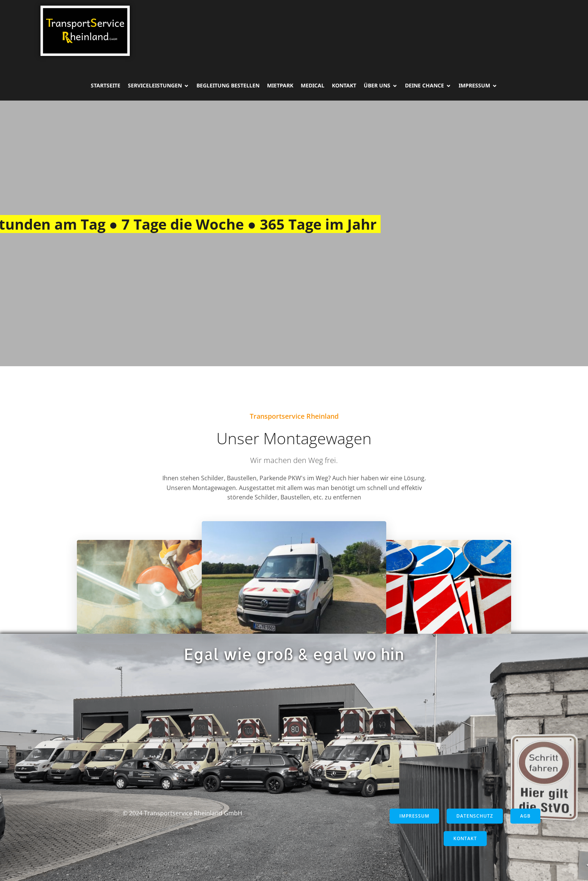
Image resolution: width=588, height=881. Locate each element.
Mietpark (280, 85)
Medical (313, 85)
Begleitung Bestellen (228, 85)
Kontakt (344, 85)
